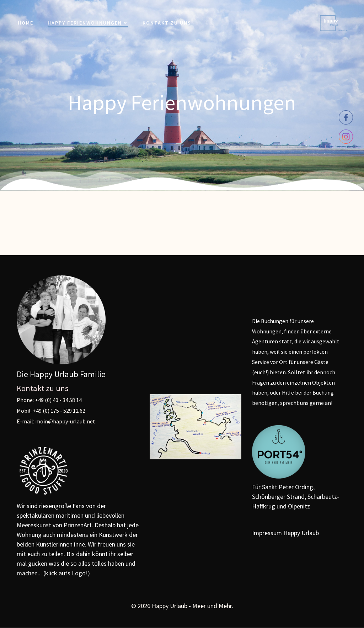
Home (26, 23)
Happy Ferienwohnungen (88, 23)
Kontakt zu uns (167, 23)
